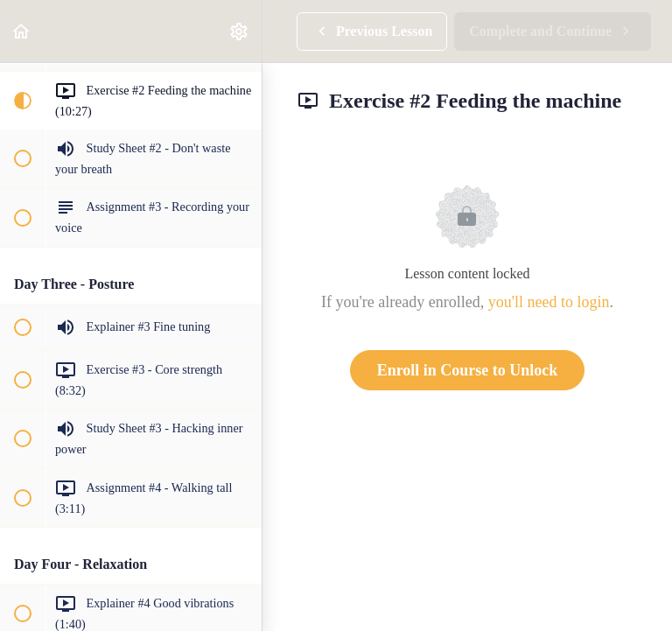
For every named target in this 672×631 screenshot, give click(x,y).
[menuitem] (240, 31)
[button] (22, 31)
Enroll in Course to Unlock (468, 370)
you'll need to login (549, 302)
